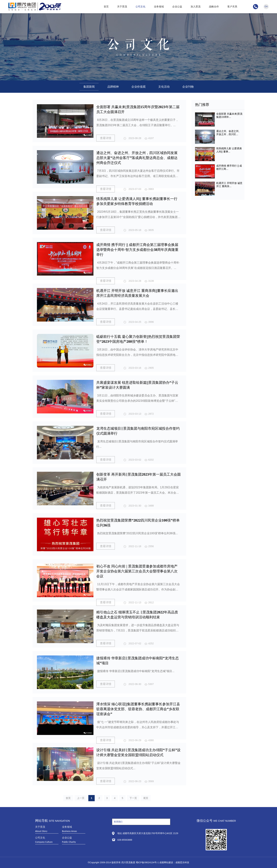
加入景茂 (196, 7)
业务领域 (159, 7)
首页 (106, 7)
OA (266, 7)
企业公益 (177, 7)
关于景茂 (122, 7)
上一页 (81, 798)
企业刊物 (188, 87)
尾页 (146, 798)
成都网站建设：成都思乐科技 (174, 862)
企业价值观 (138, 87)
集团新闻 (89, 87)
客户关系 (232, 7)
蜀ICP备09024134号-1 (147, 862)
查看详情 (106, 138)
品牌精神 (113, 87)
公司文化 (140, 7)
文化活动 (164, 87)
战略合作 (214, 7)
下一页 (133, 798)
